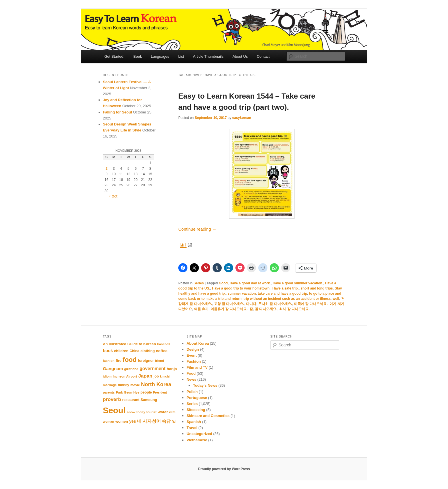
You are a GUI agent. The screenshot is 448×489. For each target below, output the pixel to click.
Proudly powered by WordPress (224, 469)
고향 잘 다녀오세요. (229, 304)
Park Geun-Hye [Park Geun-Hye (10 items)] (128, 392)
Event (192, 355)
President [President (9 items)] (160, 392)
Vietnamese (197, 440)
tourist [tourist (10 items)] (151, 412)
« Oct (113, 196)
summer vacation (242, 294)
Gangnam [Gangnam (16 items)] (113, 369)
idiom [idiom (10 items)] (107, 376)
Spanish (194, 422)
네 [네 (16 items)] (139, 421)
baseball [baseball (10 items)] (164, 344)
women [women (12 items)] (122, 421)
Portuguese (197, 398)
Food (191, 373)
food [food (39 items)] (130, 360)
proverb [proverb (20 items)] (112, 399)
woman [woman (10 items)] (108, 422)
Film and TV (197, 367)
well (336, 299)
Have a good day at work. (250, 283)
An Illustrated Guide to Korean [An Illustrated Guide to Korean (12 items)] (129, 344)
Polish (192, 392)
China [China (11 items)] (134, 351)
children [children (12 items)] (121, 351)
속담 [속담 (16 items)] (166, 421)
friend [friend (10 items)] (159, 361)
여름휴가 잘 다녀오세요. (229, 309)
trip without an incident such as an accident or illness (287, 299)
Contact (263, 56)
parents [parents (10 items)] (109, 392)
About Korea (198, 343)
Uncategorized (199, 434)
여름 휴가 (201, 309)
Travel (192, 428)
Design (193, 349)
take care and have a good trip (282, 294)
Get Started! (114, 56)
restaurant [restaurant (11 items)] (131, 400)
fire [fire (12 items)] (119, 361)
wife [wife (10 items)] (172, 412)
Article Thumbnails (208, 56)
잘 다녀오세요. (266, 309)
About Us (240, 56)
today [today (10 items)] (141, 412)
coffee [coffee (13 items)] (162, 351)
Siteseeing (196, 410)
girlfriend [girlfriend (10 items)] (131, 369)
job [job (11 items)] (156, 376)
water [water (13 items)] (163, 412)
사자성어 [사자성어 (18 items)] (152, 421)
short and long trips (317, 288)
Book (138, 56)
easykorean (242, 118)
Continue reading (197, 229)
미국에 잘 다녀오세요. (311, 304)
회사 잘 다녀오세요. (294, 309)
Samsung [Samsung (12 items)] (149, 400)
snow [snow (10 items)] (131, 412)
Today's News (205, 385)
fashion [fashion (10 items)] (109, 361)
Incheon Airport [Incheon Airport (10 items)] (125, 376)
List (181, 56)
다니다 (251, 304)
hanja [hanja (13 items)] (172, 369)
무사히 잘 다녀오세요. (275, 304)
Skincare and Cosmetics (208, 416)
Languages (160, 56)
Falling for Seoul (117, 112)
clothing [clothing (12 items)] (148, 351)
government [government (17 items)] (152, 369)
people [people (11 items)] (146, 392)
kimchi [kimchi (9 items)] (165, 376)
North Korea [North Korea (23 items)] (156, 384)
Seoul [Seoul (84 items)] (114, 410)
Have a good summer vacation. (298, 283)
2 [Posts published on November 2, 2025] (106, 169)
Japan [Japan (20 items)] (145, 376)
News (191, 379)
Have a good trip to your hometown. (241, 288)
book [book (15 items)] (108, 351)
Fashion (194, 361)
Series (199, 283)
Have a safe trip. (285, 288)
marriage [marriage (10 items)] (110, 385)
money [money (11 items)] (124, 385)
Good (223, 283)
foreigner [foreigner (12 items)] (146, 361)
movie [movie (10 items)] (135, 385)
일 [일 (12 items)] (174, 421)
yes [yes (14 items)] (133, 421)
